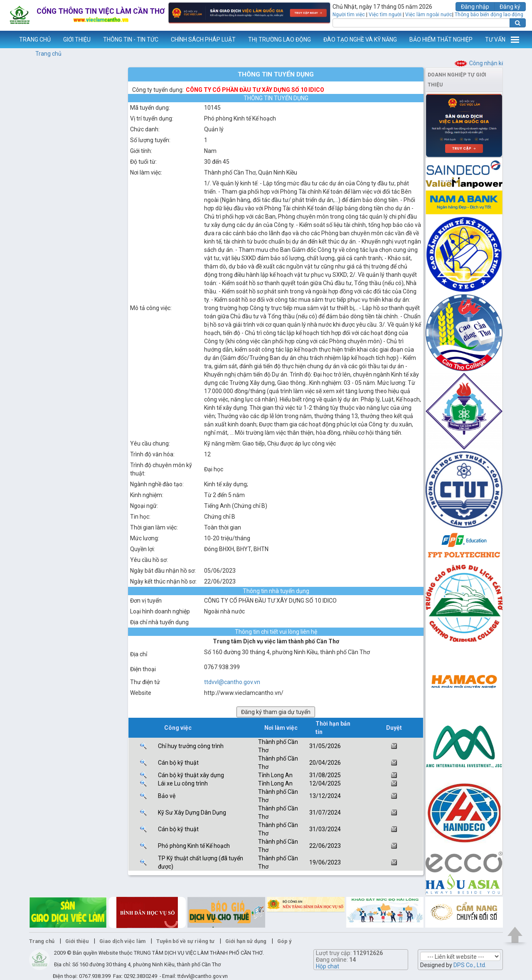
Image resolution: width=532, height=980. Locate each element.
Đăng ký (510, 7)
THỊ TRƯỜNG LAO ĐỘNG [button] (280, 39)
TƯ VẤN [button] (495, 39)
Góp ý (284, 941)
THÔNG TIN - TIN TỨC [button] (131, 39)
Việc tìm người (385, 15)
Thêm (515, 39)
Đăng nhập (475, 7)
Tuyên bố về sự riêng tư (185, 941)
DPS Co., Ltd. (470, 965)
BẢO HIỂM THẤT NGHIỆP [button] (441, 39)
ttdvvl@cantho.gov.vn (232, 682)
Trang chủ (48, 54)
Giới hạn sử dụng (246, 941)
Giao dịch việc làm (122, 941)
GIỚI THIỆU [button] (77, 39)
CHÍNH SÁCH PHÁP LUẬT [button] (203, 39)
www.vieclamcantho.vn (7, 39)
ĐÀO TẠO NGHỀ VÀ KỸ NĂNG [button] (360, 39)
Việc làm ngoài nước (429, 15)
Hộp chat (328, 966)
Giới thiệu (77, 941)
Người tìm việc (349, 15)
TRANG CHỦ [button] (35, 39)
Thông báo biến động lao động (489, 15)
